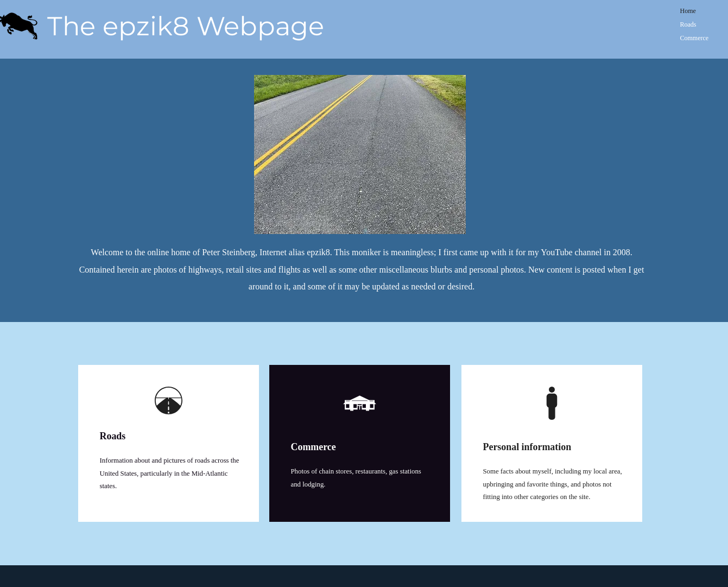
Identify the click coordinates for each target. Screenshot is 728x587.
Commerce (695, 38)
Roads (688, 24)
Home (688, 11)
